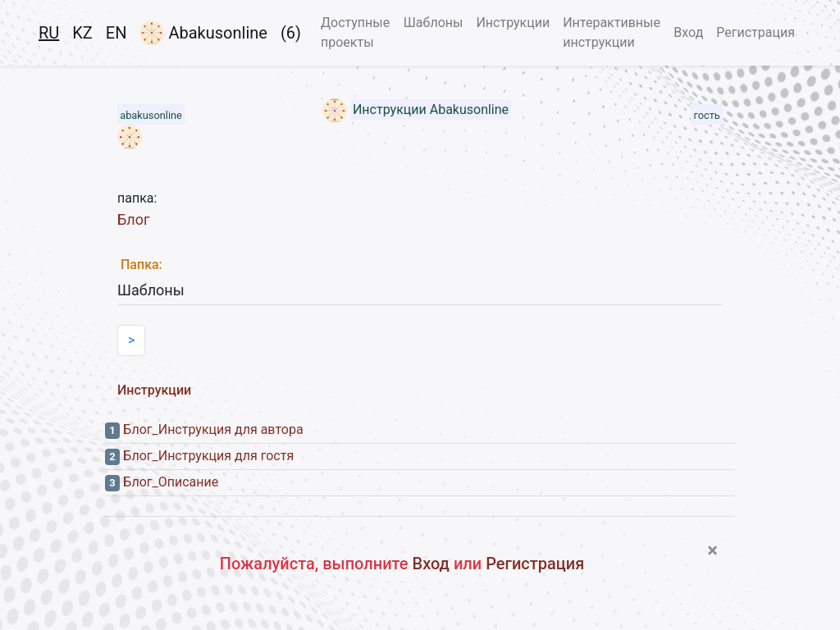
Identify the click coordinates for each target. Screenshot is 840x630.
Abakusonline (203, 33)
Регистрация (756, 32)
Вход (688, 32)
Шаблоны (434, 23)
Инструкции (513, 23)
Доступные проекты (355, 32)
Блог (134, 219)
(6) (291, 33)
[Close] (712, 550)
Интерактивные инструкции (612, 32)
